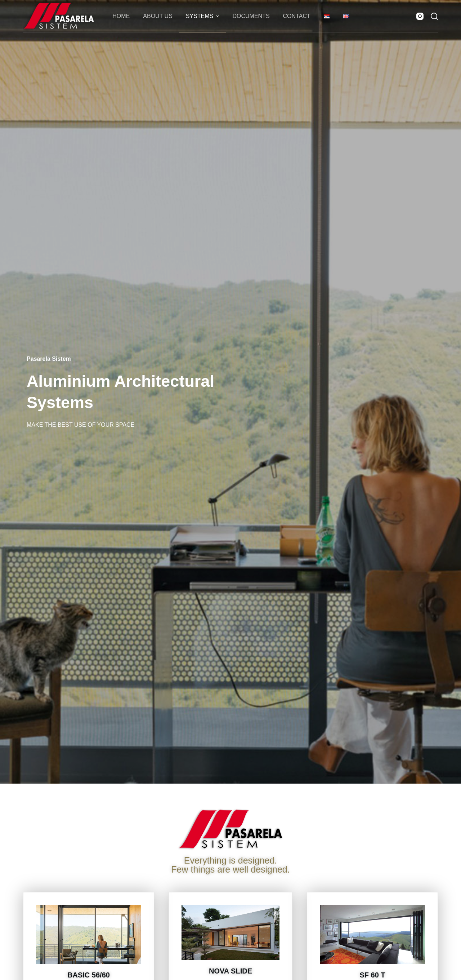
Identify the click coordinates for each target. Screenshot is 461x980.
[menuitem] (326, 16)
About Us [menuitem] (158, 16)
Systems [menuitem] (203, 16)
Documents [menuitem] (251, 16)
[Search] (434, 16)
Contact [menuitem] (297, 16)
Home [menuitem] (121, 16)
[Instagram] (420, 16)
